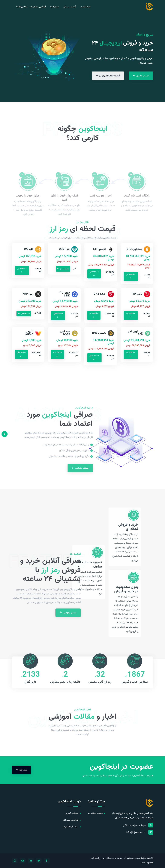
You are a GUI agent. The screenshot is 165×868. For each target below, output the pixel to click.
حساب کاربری (72, 813)
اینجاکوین (86, 7)
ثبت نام (21, 770)
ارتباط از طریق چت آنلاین (138, 825)
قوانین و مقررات (38, 7)
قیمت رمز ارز (70, 7)
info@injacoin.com (140, 832)
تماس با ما (22, 7)
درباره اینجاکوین (71, 827)
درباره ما (54, 7)
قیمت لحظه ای (95, 813)
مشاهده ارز (131, 276)
